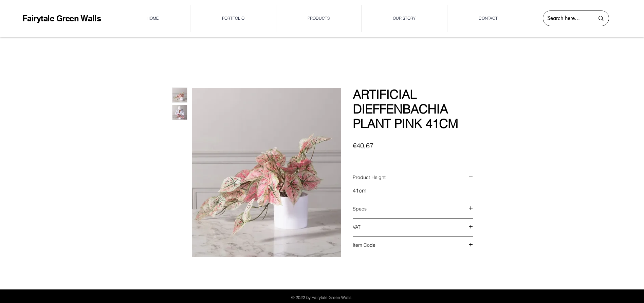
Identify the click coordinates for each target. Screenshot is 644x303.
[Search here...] (566, 18)
